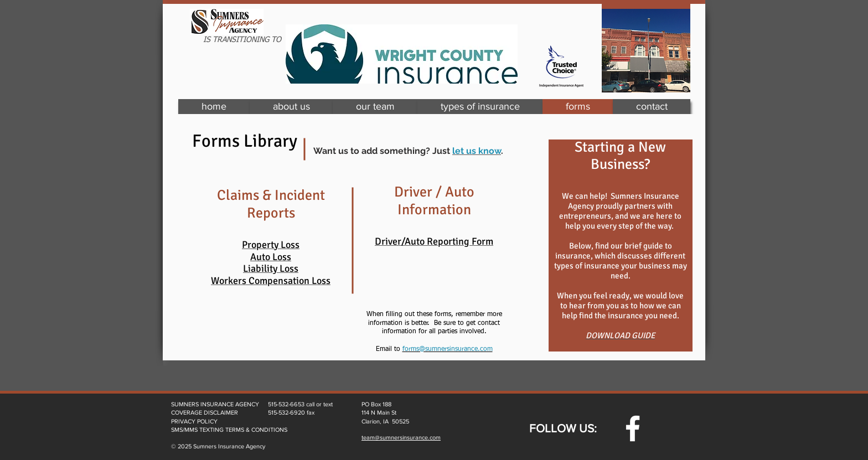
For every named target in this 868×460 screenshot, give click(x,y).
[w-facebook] (633, 428)
